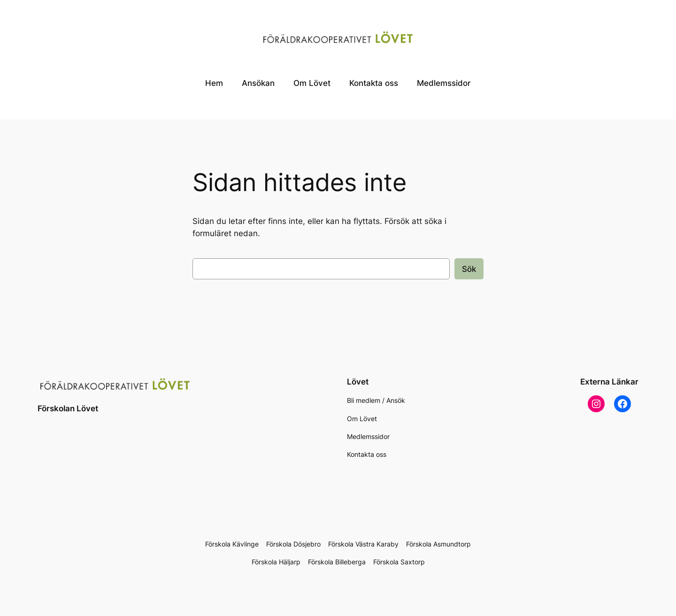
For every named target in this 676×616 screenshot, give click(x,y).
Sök (469, 269)
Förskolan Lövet (68, 408)
